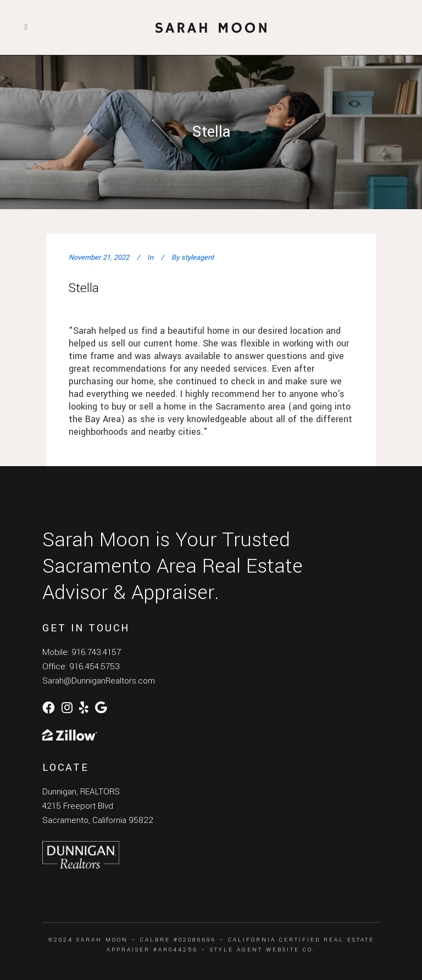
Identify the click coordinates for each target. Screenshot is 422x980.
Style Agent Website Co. (263, 950)
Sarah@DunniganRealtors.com (99, 681)
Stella (84, 288)
